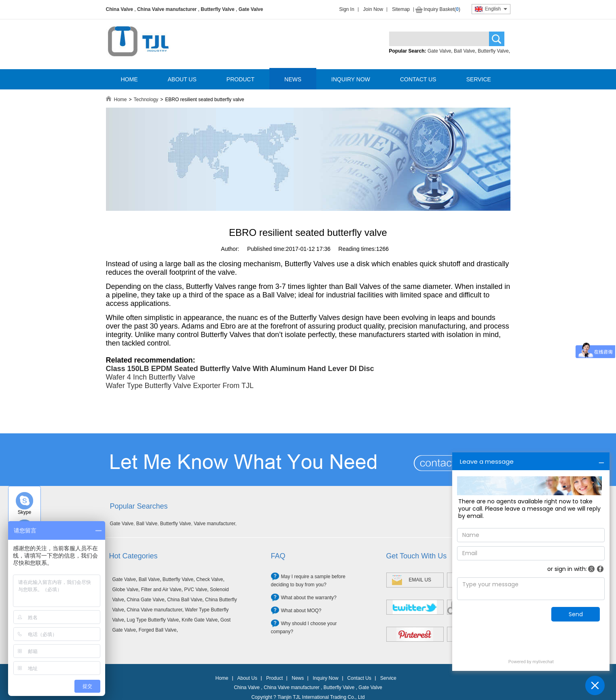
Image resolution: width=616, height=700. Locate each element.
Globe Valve (125, 590)
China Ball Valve (185, 600)
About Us (247, 678)
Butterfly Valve (217, 9)
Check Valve (210, 579)
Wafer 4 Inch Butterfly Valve (151, 377)
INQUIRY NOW (351, 79)
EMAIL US (420, 580)
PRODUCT (240, 79)
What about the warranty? (309, 598)
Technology (146, 100)
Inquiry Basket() (442, 9)
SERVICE (479, 79)
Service (388, 678)
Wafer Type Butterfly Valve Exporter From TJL (180, 386)
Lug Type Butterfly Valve (153, 620)
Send (576, 614)
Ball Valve (464, 51)
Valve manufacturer (215, 524)
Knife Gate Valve (200, 620)
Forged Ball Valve (158, 630)
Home (121, 100)
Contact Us (359, 678)
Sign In (347, 9)
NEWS (293, 79)
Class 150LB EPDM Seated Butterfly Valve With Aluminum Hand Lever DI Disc (240, 369)
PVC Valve (196, 590)
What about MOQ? (301, 611)
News (298, 678)
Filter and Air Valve (161, 590)
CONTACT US (418, 79)
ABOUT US (182, 79)
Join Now (373, 9)
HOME (129, 79)
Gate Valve (251, 9)
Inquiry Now (325, 678)
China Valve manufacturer (167, 9)
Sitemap (401, 9)
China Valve (120, 9)
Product (274, 678)
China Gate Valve (145, 600)
